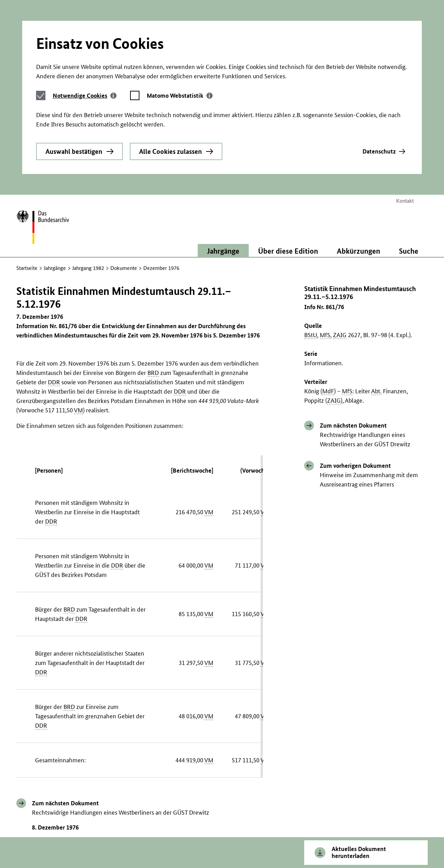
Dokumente (124, 182)
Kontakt (405, 115)
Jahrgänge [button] (223, 165)
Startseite (27, 182)
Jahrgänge (55, 182)
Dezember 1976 (161, 182)
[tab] (85, 28)
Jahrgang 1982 (88, 182)
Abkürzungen (358, 165)
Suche (409, 165)
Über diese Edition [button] (288, 165)
